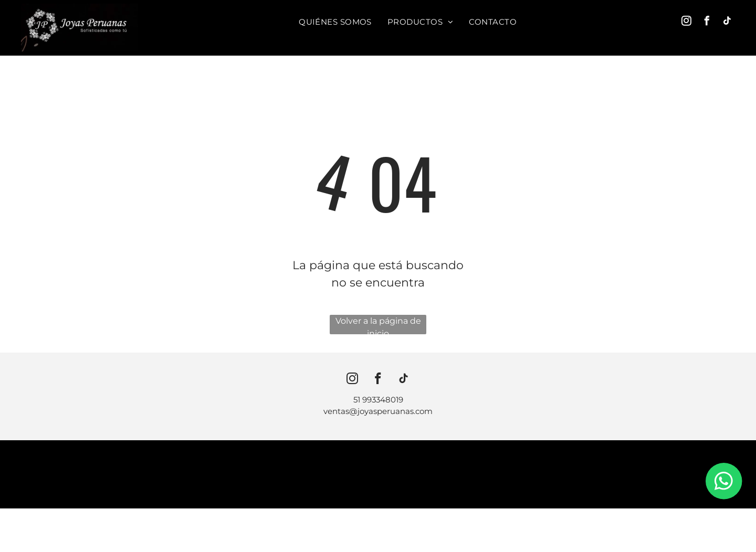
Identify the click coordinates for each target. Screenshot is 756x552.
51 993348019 (378, 400)
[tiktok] (728, 22)
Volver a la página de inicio (378, 325)
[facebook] (707, 22)
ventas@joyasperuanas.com (378, 411)
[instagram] (687, 22)
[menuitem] (335, 22)
